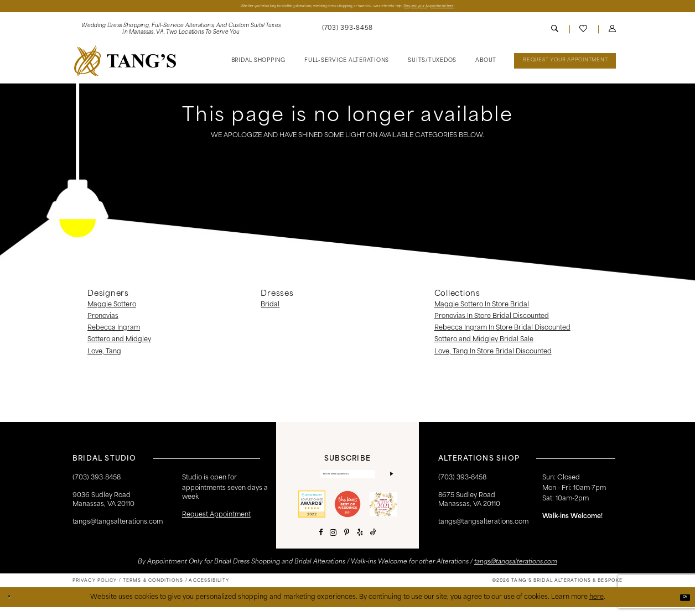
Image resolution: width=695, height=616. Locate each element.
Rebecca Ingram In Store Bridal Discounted (502, 331)
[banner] (125, 64)
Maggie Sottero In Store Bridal (482, 307)
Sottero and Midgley (119, 343)
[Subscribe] (389, 480)
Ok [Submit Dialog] (681, 605)
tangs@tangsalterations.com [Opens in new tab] (516, 571)
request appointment (216, 518)
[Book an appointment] (565, 64)
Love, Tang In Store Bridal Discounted (493, 354)
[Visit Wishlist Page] (584, 32)
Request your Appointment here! (503, 7)
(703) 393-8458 (462, 481)
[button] (612, 32)
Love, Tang (104, 354)
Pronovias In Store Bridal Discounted (492, 320)
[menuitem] (181, 32)
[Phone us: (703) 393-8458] (347, 32)
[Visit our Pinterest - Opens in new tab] (347, 542)
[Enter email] (347, 480)
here (597, 605)
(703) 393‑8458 (97, 481)
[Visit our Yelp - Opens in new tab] (360, 542)
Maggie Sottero (112, 307)
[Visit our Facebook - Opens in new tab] (321, 542)
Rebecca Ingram (114, 331)
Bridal (270, 307)
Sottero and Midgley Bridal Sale (484, 343)
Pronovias (103, 320)
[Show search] (555, 32)
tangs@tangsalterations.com (118, 525)
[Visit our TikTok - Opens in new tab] (373, 542)
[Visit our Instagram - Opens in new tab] (333, 542)
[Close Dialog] (12, 606)
